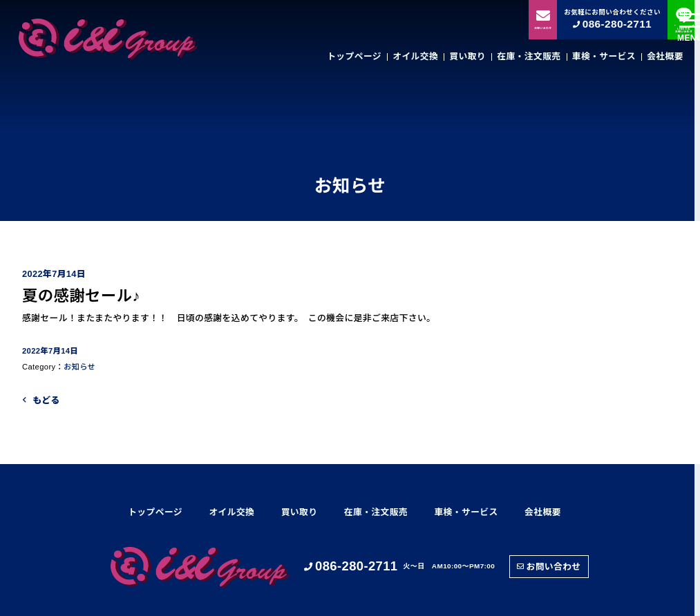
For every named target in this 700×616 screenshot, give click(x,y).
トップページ (354, 56)
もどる (46, 400)
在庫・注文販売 (529, 56)
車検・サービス (604, 56)
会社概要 (665, 56)
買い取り (467, 56)
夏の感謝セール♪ (81, 296)
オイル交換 (415, 56)
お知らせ (79, 367)
